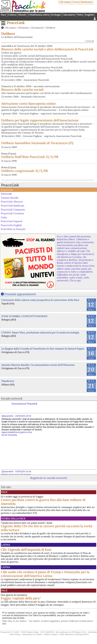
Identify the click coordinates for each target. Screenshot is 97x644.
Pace (3, 15)
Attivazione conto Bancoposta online (29, 104)
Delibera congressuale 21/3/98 (25, 171)
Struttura (24, 28)
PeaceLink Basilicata (12, 206)
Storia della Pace (13, 518)
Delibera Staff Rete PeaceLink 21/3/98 (30, 157)
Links (4, 217)
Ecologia (56, 15)
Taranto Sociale (10, 198)
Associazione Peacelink (24, 404)
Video (80, 15)
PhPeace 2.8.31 (79, 632)
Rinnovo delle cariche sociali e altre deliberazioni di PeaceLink (47, 49)
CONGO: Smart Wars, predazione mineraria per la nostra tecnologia (40, 332)
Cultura (12, 15)
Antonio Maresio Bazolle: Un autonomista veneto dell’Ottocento (38, 365)
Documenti (37, 28)
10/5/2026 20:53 (23, 416)
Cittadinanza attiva (39, 15)
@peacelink (7, 416)
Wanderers (8, 381)
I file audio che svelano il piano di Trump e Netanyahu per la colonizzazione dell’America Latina (45, 574)
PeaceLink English (11, 225)
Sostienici (87, 2)
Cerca (76, 2)
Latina (6, 545)
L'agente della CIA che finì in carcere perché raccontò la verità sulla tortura (47, 528)
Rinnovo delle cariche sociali (22, 90)
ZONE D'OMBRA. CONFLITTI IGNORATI (24, 316)
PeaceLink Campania (13, 209)
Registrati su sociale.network (49, 478)
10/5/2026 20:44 (23, 471)
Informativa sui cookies (32, 634)
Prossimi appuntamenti (20, 294)
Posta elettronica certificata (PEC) (74, 634)
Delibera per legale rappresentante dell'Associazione (40, 120)
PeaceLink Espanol (12, 221)
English (89, 15)
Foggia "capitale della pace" (21, 598)
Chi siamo (65, 2)
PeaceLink (16, 23)
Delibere (51, 28)
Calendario (69, 15)
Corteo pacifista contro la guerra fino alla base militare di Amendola (43, 502)
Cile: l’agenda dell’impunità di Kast (26, 550)
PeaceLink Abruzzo (12, 202)
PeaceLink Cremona (12, 213)
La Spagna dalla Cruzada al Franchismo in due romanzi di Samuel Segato (43, 349)
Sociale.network (12, 398)
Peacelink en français (13, 229)
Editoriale (6, 194)
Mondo (22, 15)
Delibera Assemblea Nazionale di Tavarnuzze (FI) (37, 143)
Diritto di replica (51, 634)
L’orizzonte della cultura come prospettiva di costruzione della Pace (40, 300)
